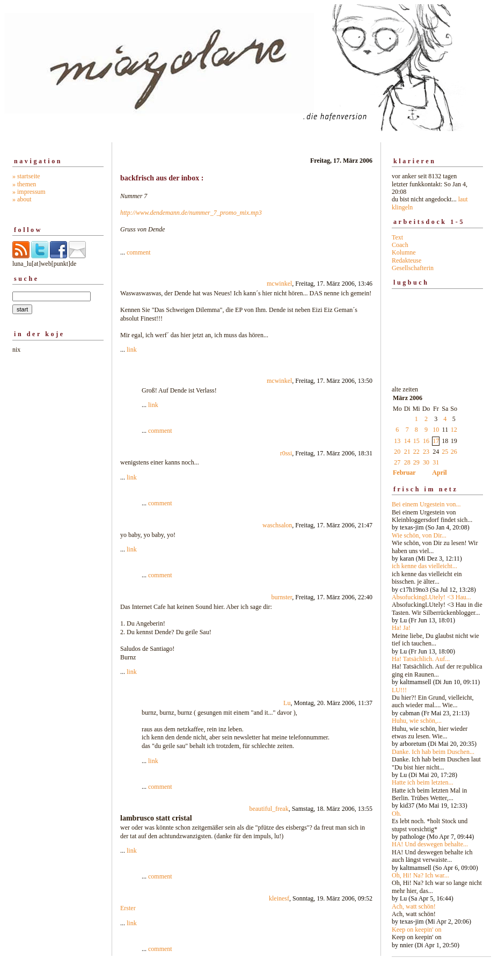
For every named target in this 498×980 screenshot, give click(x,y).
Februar (404, 473)
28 (407, 462)
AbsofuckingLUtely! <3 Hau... (431, 597)
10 (436, 430)
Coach (400, 245)
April (439, 473)
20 (397, 452)
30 (426, 462)
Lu (287, 703)
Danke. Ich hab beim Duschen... (433, 752)
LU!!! (399, 690)
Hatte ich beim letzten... (423, 782)
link (132, 350)
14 (407, 441)
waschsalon (277, 525)
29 (416, 462)
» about (22, 199)
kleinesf (279, 898)
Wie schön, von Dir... (419, 535)
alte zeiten (437, 664)
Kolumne (404, 252)
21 (407, 452)
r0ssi (286, 453)
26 (454, 452)
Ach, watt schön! (414, 906)
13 (397, 441)
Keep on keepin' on (416, 930)
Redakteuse (407, 260)
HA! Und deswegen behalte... (430, 844)
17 (436, 441)
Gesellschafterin (413, 268)
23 (426, 452)
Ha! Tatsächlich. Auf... (421, 659)
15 (416, 441)
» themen (24, 184)
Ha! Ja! (401, 628)
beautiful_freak (269, 809)
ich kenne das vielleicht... (424, 566)
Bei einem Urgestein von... (426, 504)
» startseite (26, 176)
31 (436, 462)
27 (397, 462)
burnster (282, 597)
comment (139, 252)
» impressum (29, 192)
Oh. (397, 814)
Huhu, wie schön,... (417, 721)
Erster (128, 908)
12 (454, 430)
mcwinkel (279, 284)
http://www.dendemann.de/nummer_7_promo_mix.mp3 (191, 213)
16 (426, 441)
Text (397, 237)
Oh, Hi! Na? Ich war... (420, 875)
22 (416, 452)
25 (445, 452)
